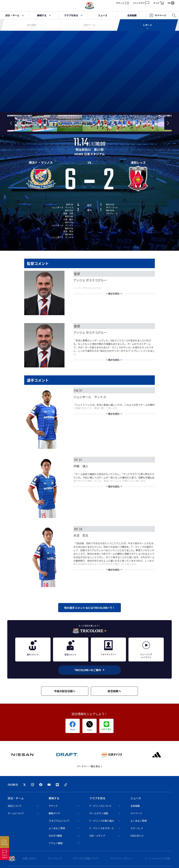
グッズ (159, 3)
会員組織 (132, 15)
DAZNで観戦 (64, 836)
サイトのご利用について (86, 858)
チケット (122, 3)
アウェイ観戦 (64, 843)
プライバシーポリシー (122, 858)
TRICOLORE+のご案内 (89, 670)
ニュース (103, 15)
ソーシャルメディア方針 (158, 858)
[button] (11, 123)
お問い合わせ (29, 858)
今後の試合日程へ (65, 691)
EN (171, 3)
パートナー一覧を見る (90, 766)
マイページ (158, 15)
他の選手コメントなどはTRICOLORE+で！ (89, 608)
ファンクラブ (141, 3)
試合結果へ (114, 691)
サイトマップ (55, 858)
